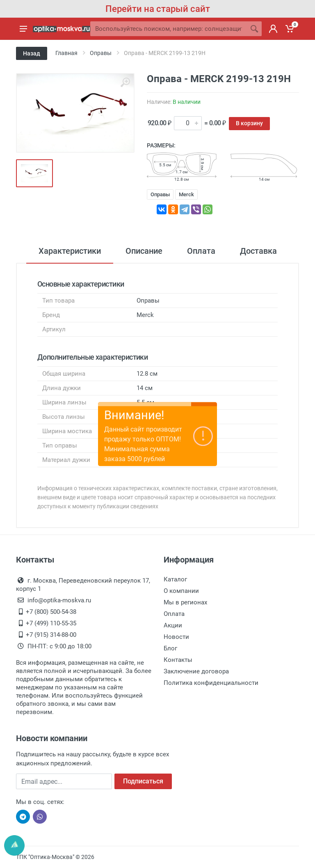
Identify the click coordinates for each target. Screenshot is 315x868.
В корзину (249, 123)
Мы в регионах (185, 602)
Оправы (160, 194)
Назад (32, 53)
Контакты (178, 660)
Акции (173, 625)
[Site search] (169, 29)
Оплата (201, 251)
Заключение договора (196, 671)
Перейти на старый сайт (158, 9)
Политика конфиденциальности (211, 683)
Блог (170, 648)
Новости (176, 637)
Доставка (258, 251)
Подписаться (143, 781)
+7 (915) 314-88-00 (51, 635)
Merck (186, 194)
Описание (144, 251)
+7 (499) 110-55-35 (51, 623)
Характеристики (70, 251)
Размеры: (161, 145)
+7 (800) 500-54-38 (51, 612)
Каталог (175, 579)
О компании (181, 591)
